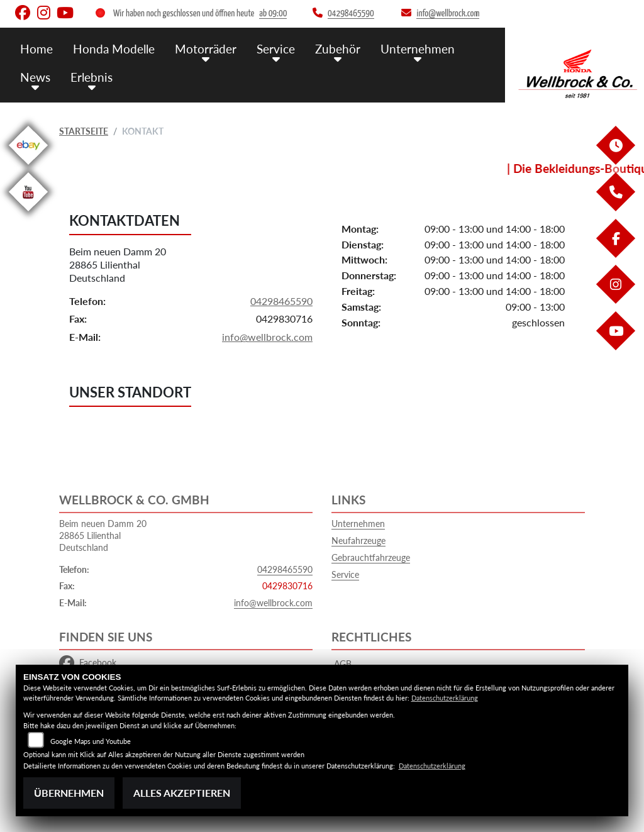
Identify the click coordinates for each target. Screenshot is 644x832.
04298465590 (281, 301)
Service (276, 49)
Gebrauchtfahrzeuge (371, 557)
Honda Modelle (114, 49)
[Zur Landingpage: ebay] (28, 167)
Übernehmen (69, 793)
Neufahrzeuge (358, 541)
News (35, 77)
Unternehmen (418, 49)
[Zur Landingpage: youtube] (28, 214)
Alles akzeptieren (182, 793)
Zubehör (338, 49)
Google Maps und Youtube (91, 741)
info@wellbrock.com (267, 337)
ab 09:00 (273, 14)
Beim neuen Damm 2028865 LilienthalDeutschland (118, 265)
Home (36, 49)
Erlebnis (92, 77)
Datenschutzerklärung (445, 698)
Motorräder (206, 49)
